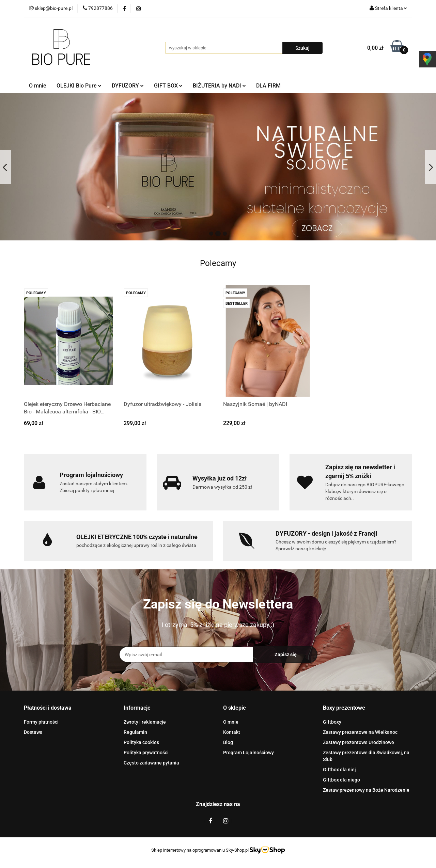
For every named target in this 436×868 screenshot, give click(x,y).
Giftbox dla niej (339, 770)
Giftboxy (332, 722)
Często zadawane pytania (151, 763)
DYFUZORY (128, 86)
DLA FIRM (268, 86)
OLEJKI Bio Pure (79, 86)
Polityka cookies (141, 742)
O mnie (38, 86)
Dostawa (33, 732)
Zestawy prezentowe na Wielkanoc (360, 732)
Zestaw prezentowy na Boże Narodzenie (366, 790)
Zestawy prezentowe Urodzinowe (359, 742)
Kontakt (232, 732)
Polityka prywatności (146, 753)
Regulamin (135, 732)
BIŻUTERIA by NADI (219, 86)
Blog (228, 742)
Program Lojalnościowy (248, 753)
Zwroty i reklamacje (145, 722)
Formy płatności (41, 722)
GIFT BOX (168, 86)
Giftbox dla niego (341, 780)
